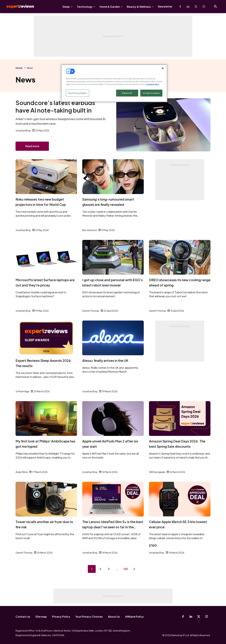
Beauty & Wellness (139, 7)
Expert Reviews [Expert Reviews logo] (18, 7)
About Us (114, 617)
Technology (85, 7)
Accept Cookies (151, 93)
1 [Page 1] (92, 569)
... (117, 569)
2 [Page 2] (100, 569)
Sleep (66, 7)
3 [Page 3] (109, 569)
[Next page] (134, 569)
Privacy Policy (61, 617)
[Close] (163, 68)
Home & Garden (110, 7)
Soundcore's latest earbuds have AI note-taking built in (55, 106)
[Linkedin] (188, 7)
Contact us (23, 617)
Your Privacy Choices (89, 617)
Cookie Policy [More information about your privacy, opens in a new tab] (152, 84)
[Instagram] (204, 7)
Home (19, 68)
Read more (32, 146)
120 (126, 569)
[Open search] (216, 7)
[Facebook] (180, 7)
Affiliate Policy (134, 617)
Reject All (127, 93)
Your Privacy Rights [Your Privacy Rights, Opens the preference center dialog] (78, 93)
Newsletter (165, 6)
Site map (41, 617)
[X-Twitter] (196, 7)
